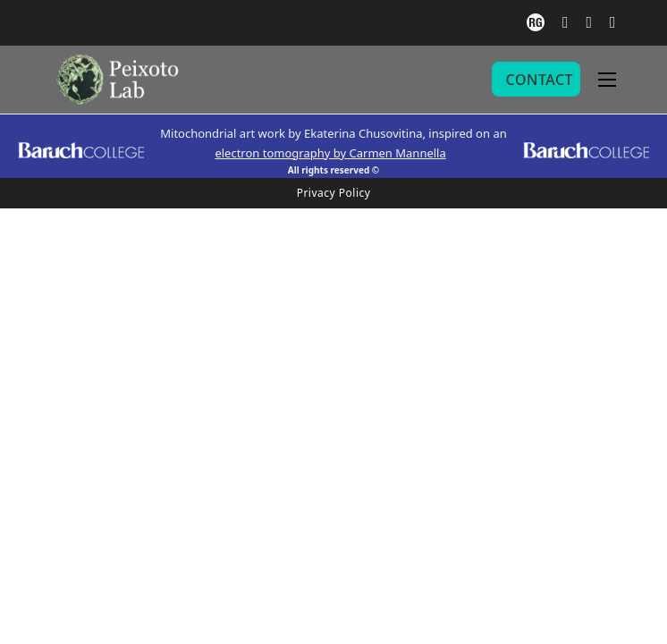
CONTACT (540, 80)
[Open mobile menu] (607, 80)
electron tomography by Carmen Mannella (330, 153)
